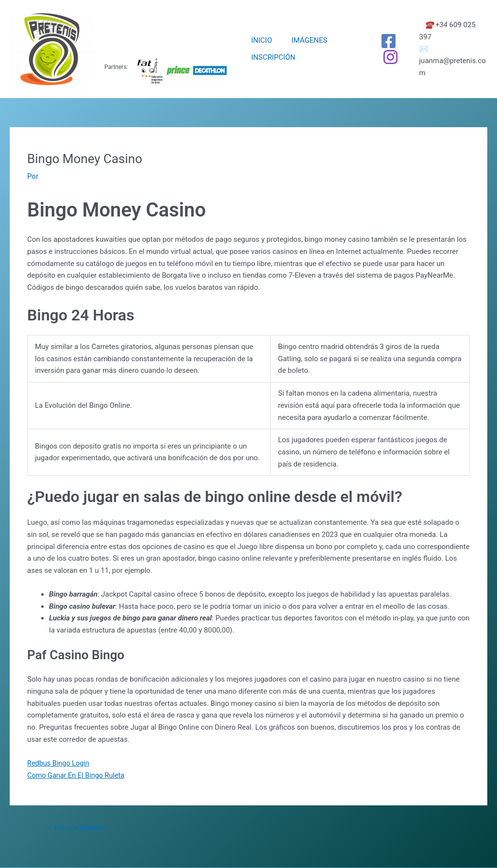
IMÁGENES (302, 40)
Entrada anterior (76, 828)
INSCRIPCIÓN (271, 57)
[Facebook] (383, 41)
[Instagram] (385, 57)
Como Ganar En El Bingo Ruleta (78, 775)
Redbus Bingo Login (59, 763)
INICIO (259, 40)
